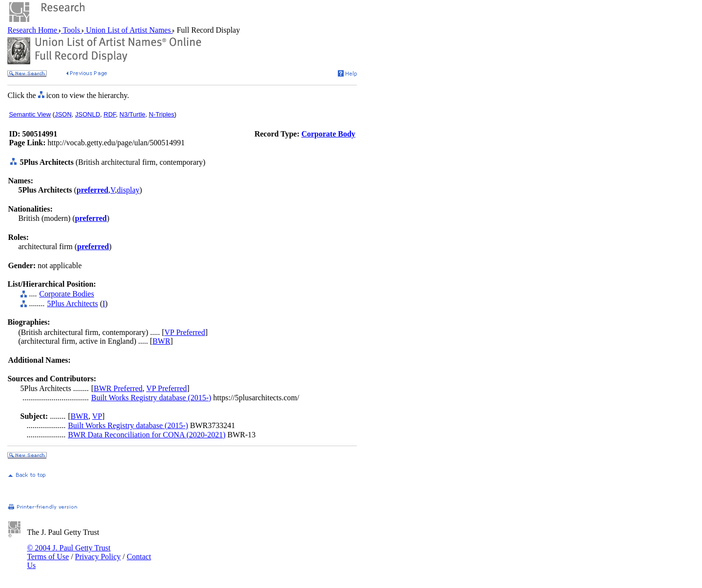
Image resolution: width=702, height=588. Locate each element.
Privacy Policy (98, 557)
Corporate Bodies (67, 294)
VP (97, 416)
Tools (71, 30)
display (128, 190)
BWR (161, 341)
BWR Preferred (118, 388)
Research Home (33, 30)
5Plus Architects (73, 304)
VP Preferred (185, 332)
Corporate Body (328, 134)
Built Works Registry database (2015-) (151, 398)
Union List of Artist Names (128, 30)
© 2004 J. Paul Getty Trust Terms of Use (68, 552)
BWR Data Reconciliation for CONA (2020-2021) (146, 435)
